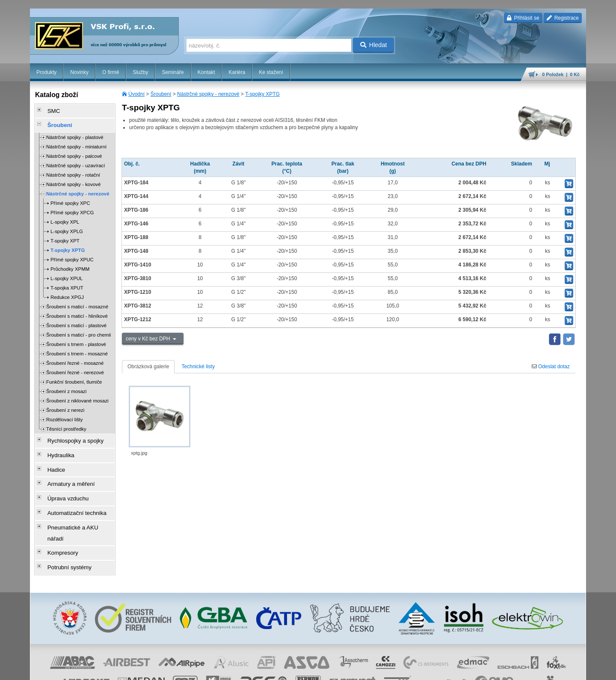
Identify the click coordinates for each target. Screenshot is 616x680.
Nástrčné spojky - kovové (73, 180)
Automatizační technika (70, 495)
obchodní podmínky (300, 669)
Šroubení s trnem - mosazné (77, 349)
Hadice (52, 459)
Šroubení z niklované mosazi (77, 396)
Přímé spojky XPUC (72, 255)
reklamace (392, 669)
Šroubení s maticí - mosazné (77, 302)
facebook (452, 669)
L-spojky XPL (65, 217)
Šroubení (161, 94)
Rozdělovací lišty (64, 415)
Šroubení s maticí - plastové (76, 321)
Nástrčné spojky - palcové (74, 151)
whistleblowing (423, 669)
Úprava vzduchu (62, 483)
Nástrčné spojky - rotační (73, 170)
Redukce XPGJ (67, 293)
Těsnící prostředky (66, 424)
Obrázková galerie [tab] (148, 367)
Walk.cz (85, 669)
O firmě (111, 72)
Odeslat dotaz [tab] (551, 367)
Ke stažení (271, 72)
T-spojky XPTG (262, 94)
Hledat (374, 45)
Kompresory (58, 519)
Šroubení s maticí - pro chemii (78, 330)
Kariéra (237, 72)
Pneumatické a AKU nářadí (74, 507)
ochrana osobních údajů (351, 669)
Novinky (79, 72)
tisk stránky (526, 669)
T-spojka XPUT (67, 283)
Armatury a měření (65, 471)
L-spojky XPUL (67, 274)
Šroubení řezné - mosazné (75, 358)
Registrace (563, 18)
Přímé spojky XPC (70, 198)
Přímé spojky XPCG (72, 208)
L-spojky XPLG (67, 227)
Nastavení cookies (255, 669)
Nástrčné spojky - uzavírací (76, 161)
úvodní (474, 669)
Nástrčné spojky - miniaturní (76, 142)
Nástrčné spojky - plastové (75, 133)
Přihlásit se (523, 18)
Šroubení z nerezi (65, 405)
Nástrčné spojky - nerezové (208, 94)
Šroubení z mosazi (66, 387)
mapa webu (498, 669)
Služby (140, 72)
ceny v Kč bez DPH (149, 339)
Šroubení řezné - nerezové (75, 368)
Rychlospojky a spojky (69, 435)
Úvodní (136, 94)
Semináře (173, 72)
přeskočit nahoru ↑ (562, 669)
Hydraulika (56, 447)
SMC (49, 110)
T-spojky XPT (65, 236)
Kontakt (206, 72)
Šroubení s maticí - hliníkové (77, 311)
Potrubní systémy (64, 531)
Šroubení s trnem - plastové (76, 340)
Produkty (46, 72)
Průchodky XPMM (70, 264)
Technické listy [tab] (198, 367)
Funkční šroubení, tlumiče (74, 377)
